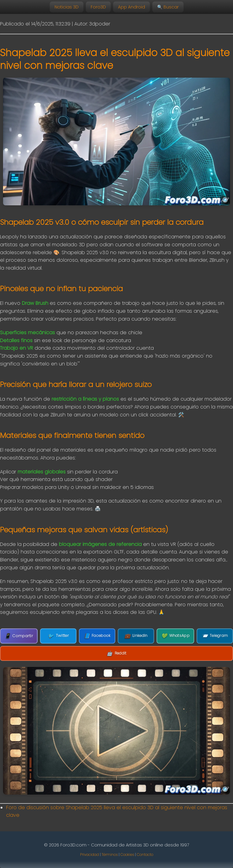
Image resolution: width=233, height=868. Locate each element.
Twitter (58, 636)
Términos (110, 855)
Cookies (127, 855)
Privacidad (89, 855)
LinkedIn (136, 636)
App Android (132, 7)
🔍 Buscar (168, 7)
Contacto (145, 855)
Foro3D (98, 7)
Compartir (19, 636)
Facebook (97, 636)
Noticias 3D (67, 7)
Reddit (116, 654)
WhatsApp (175, 636)
